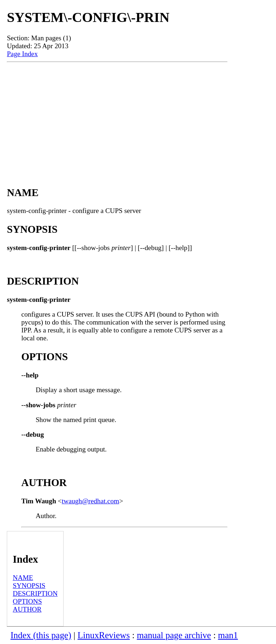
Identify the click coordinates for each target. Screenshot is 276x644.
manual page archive (174, 635)
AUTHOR (27, 609)
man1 (228, 635)
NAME (23, 578)
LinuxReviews (104, 635)
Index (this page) (41, 635)
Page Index (22, 54)
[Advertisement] (117, 116)
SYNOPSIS (29, 586)
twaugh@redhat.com (91, 501)
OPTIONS (27, 601)
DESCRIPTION (35, 593)
